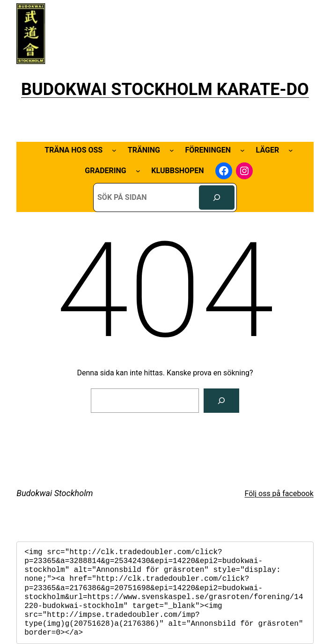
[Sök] (217, 198)
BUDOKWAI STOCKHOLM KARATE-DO (165, 89)
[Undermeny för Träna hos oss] (114, 150)
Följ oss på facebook (279, 494)
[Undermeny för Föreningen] (242, 150)
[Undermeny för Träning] (172, 150)
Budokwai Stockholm (55, 493)
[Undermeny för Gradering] (138, 171)
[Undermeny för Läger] (291, 150)
